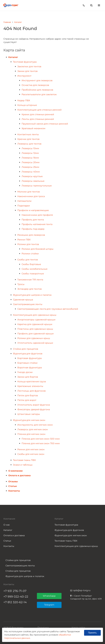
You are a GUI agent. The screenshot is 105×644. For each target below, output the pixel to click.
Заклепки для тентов (29, 66)
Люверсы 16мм (30, 158)
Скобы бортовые (31, 264)
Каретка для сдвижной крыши (35, 324)
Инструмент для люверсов (37, 80)
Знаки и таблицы (23, 465)
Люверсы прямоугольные (37, 186)
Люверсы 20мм (30, 162)
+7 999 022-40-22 (16, 597)
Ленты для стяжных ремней (38, 119)
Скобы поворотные (33, 274)
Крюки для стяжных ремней (38, 114)
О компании (15, 471)
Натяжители (24, 201)
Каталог (13, 57)
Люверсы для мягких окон (33, 429)
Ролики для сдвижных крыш (34, 338)
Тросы (21, 284)
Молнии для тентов (29, 192)
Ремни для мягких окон (31, 449)
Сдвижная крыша (23, 300)
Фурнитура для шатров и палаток (32, 295)
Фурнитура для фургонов (28, 354)
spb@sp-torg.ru (82, 590)
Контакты (14, 491)
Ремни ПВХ (24, 240)
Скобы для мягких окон (31, 454)
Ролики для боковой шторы (38, 249)
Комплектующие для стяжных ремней (39, 110)
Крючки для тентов (28, 139)
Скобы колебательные (34, 269)
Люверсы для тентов (29, 144)
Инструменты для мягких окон (35, 425)
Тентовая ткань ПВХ (24, 460)
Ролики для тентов (28, 244)
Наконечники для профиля (37, 215)
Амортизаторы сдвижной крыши (36, 320)
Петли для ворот (27, 400)
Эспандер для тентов (30, 289)
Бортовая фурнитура (29, 358)
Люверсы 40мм (31, 172)
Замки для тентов (27, 71)
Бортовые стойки (27, 363)
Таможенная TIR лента (30, 280)
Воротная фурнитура (29, 368)
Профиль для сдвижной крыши (35, 334)
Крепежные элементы (30, 386)
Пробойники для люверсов (37, 90)
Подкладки (24, 206)
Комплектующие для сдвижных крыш (35, 315)
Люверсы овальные (33, 181)
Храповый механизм (33, 128)
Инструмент (24, 76)
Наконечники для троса (31, 196)
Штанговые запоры (29, 414)
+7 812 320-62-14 (15, 602)
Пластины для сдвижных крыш (35, 329)
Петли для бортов (28, 395)
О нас (7, 525)
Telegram (49, 605)
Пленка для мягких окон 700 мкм (41, 443)
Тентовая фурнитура (25, 62)
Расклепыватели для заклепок (39, 94)
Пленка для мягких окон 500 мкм (41, 439)
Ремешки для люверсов (31, 235)
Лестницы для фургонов (32, 391)
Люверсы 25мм (30, 167)
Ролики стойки (30, 254)
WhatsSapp (49, 596)
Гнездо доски (25, 372)
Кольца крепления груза (32, 382)
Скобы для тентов (28, 260)
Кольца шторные (27, 105)
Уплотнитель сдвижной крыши (35, 343)
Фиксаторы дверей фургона (34, 409)
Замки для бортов (28, 377)
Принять (92, 633)
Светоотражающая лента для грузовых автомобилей (48, 309)
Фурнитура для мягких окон (29, 420)
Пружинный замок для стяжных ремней (45, 124)
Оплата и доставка (19, 475)
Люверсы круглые (32, 176)
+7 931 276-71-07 (15, 591)
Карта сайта (78, 627)
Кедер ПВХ (24, 100)
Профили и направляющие (33, 210)
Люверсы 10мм (30, 148)
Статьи (13, 486)
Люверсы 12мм (30, 153)
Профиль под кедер (33, 229)
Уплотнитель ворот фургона (34, 405)
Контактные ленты (28, 134)
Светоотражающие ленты (28, 304)
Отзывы (13, 481)
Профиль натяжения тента (37, 224)
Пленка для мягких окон (31, 434)
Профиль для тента (33, 220)
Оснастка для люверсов (35, 85)
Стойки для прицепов (26, 349)
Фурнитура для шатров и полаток (25, 576)
